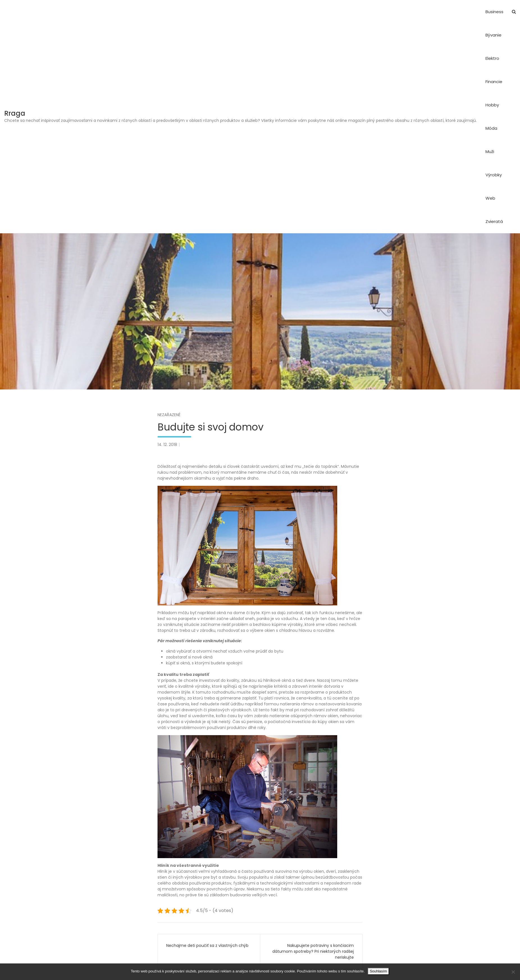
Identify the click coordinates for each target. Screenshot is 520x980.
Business (494, 12)
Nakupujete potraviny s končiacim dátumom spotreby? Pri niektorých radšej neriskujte (313, 951)
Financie (494, 82)
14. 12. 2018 (167, 445)
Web (490, 198)
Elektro (492, 58)
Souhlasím (378, 971)
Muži (490, 151)
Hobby (492, 105)
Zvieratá (494, 221)
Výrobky (494, 175)
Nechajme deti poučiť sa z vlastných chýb (207, 945)
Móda (491, 128)
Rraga (15, 113)
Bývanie (493, 35)
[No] (513, 972)
